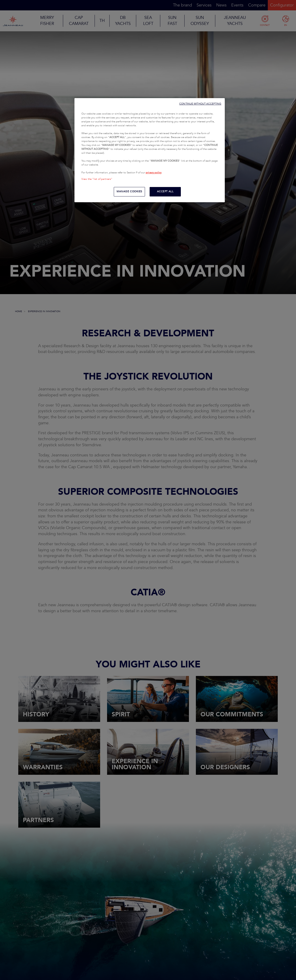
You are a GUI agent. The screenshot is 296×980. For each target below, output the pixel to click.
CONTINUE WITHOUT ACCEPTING (200, 104)
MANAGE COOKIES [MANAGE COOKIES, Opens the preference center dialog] (129, 192)
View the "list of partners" (97, 179)
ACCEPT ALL (165, 192)
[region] (150, 150)
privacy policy (154, 173)
